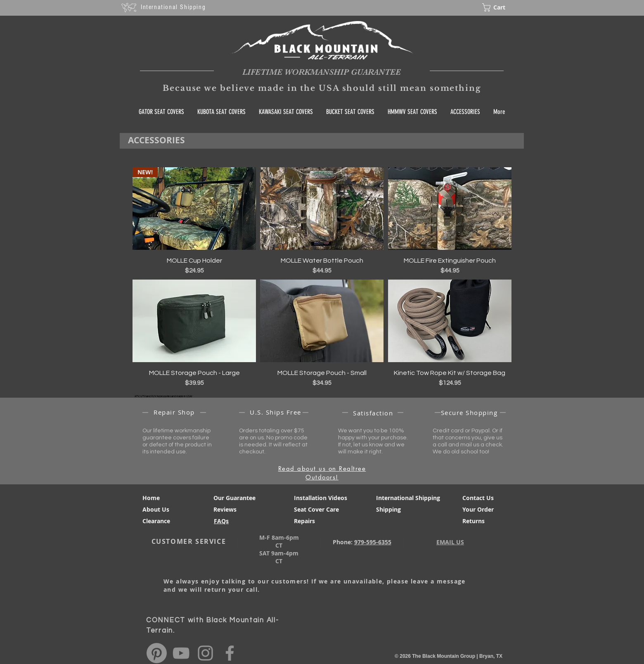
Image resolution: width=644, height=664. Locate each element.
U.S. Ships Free (276, 412)
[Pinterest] (157, 653)
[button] (500, 7)
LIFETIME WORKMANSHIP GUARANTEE (322, 72)
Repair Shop (174, 412)
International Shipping (173, 7)
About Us (156, 509)
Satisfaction (373, 413)
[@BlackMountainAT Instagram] (205, 653)
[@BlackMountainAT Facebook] (230, 653)
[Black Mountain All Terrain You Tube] (181, 653)
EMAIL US (450, 542)
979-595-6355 (373, 542)
